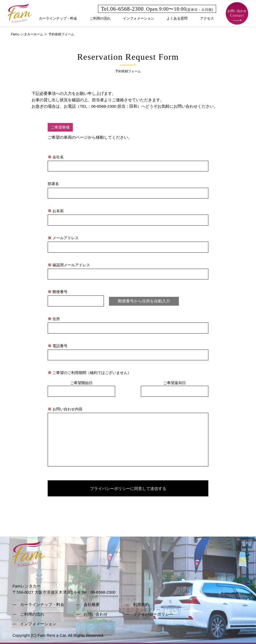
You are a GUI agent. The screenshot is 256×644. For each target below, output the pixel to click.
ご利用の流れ (100, 18)
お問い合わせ (237, 13)
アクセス (207, 18)
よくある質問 (177, 18)
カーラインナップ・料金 (58, 18)
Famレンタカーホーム (27, 34)
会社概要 (92, 604)
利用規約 (141, 604)
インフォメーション (139, 18)
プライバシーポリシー (153, 614)
